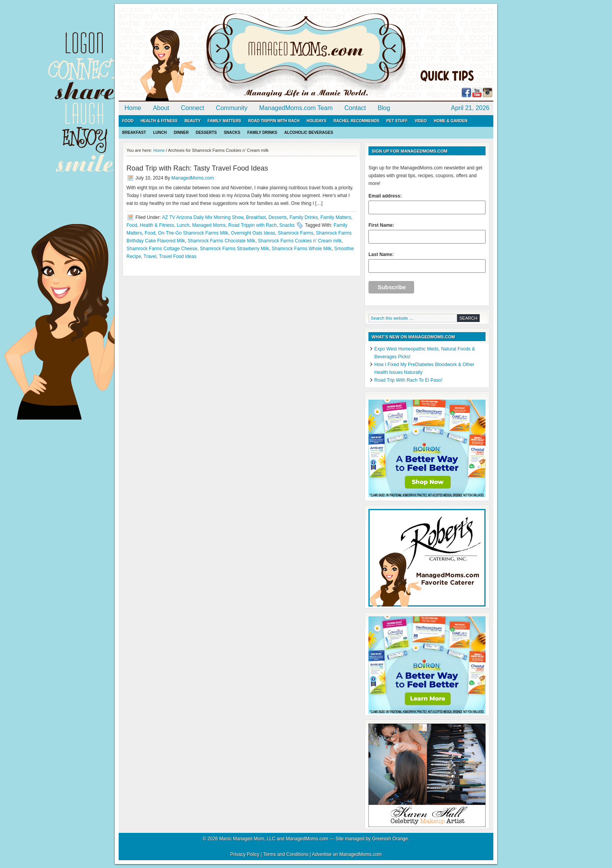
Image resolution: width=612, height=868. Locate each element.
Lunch (160, 133)
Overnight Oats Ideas (253, 233)
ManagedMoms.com (208, 55)
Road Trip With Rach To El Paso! (408, 380)
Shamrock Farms (295, 233)
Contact (355, 108)
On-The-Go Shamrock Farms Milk (193, 233)
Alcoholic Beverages (309, 133)
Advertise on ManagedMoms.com (347, 854)
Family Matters (224, 121)
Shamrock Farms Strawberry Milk (234, 249)
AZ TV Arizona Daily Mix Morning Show (203, 217)
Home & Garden (450, 121)
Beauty (193, 121)
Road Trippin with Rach (274, 121)
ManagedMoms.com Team (296, 108)
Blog (384, 108)
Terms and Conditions (286, 854)
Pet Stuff (397, 121)
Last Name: (427, 262)
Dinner (181, 133)
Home (133, 108)
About (161, 108)
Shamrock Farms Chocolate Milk (221, 241)
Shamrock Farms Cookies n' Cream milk (300, 241)
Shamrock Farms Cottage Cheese (162, 249)
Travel (150, 256)
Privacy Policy (245, 854)
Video (421, 121)
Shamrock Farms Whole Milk (302, 249)
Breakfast (134, 133)
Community (232, 108)
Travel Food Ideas (178, 256)
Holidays (316, 121)
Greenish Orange (390, 839)
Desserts (206, 133)
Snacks (232, 133)
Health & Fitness (159, 121)
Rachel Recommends (356, 121)
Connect (193, 108)
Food (128, 121)
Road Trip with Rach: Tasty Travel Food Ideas (197, 168)
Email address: (427, 204)
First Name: (427, 233)
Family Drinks (262, 133)
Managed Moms (209, 225)
